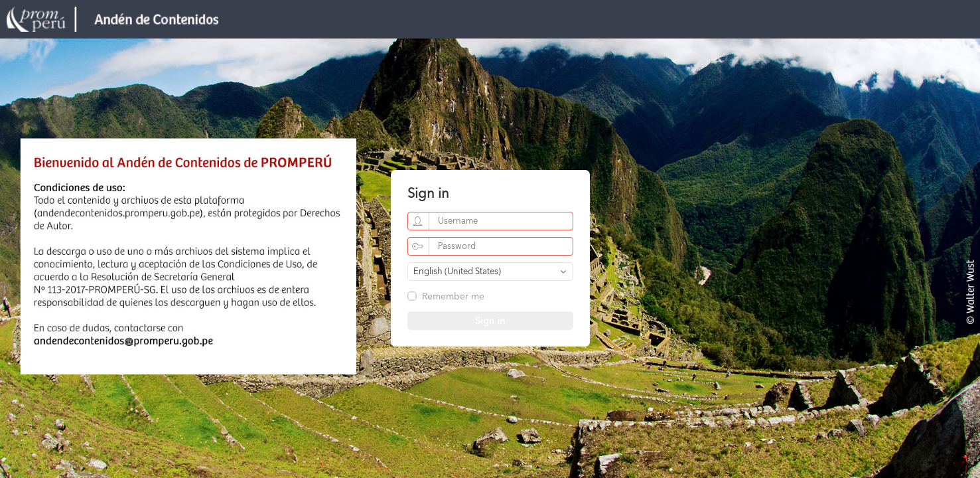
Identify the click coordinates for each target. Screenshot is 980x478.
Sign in (490, 321)
